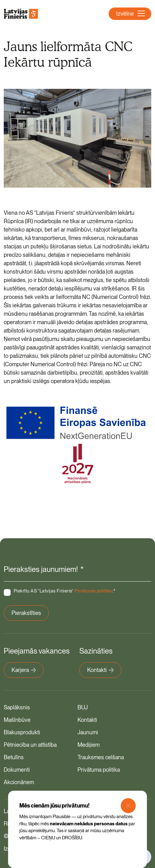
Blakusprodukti (22, 732)
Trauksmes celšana (101, 757)
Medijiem (89, 745)
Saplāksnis (17, 707)
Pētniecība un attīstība (30, 745)
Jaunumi (88, 732)
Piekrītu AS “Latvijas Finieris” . (65, 591)
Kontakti (100, 670)
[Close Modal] (128, 806)
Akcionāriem (19, 782)
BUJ (83, 707)
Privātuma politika (99, 770)
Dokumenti (17, 770)
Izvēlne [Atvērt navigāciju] (131, 14)
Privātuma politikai (94, 591)
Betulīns (14, 757)
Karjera (24, 670)
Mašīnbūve (17, 720)
